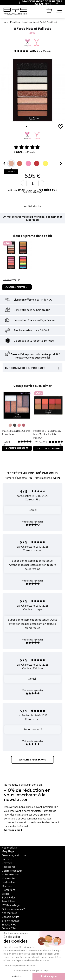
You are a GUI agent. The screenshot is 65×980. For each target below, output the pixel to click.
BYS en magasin (11, 921)
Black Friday (9, 898)
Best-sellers (8, 882)
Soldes (6, 894)
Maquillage (15, 22)
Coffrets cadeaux (12, 871)
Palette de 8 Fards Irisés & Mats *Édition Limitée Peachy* (47, 434)
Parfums (7, 859)
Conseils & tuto (11, 917)
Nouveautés (9, 878)
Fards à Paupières (48, 22)
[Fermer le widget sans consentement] (16, 933)
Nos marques (9, 913)
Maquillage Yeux (30, 22)
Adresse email (13, 830)
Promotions (8, 890)
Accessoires (9, 867)
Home (5, 22)
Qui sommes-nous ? (13, 909)
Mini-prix (7, 886)
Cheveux (7, 863)
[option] (32, 90)
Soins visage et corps (14, 855)
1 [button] (26, 127)
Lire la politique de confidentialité (19, 965)
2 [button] (31, 127)
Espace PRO (9, 925)
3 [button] (35, 127)
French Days (9, 902)
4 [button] (39, 127)
